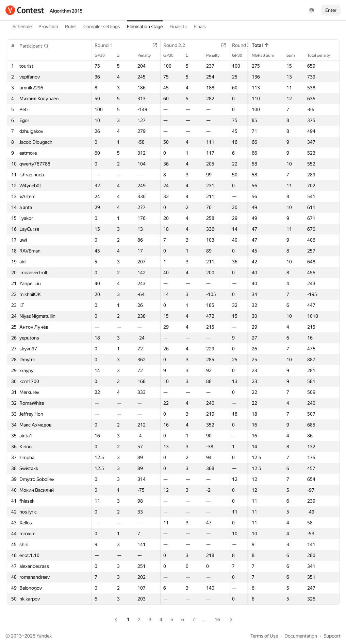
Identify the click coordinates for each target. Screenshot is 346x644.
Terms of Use (264, 636)
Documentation (301, 636)
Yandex (44, 636)
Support (332, 636)
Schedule (22, 27)
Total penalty (322, 55)
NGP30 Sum (266, 55)
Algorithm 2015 (66, 11)
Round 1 (107, 45)
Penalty (147, 55)
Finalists (178, 27)
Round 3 (244, 45)
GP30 (103, 55)
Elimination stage (145, 27)
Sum (294, 55)
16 (217, 620)
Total (261, 45)
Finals (200, 27)
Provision (48, 27)
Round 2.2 (178, 45)
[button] (34, 46)
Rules (71, 27)
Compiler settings (102, 27)
